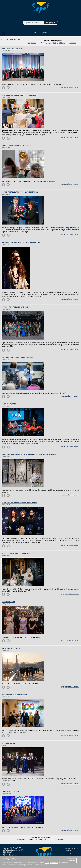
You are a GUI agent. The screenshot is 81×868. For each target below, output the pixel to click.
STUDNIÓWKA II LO (8, 743)
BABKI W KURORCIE (9, 404)
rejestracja (68, 853)
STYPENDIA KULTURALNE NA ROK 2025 (16, 307)
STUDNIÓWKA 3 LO (8, 602)
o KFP (36, 33)
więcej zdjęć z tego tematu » (70, 87)
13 (62, 43)
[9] (53, 43)
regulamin (68, 851)
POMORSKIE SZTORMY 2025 (12, 49)
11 (58, 43)
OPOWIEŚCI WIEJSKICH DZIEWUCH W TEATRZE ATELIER (22, 242)
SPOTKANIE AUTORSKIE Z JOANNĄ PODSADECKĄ (20, 95)
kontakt (45, 33)
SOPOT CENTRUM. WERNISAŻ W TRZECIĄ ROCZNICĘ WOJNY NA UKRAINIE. (29, 454)
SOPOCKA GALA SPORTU (11, 792)
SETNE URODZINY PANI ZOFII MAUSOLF (16, 553)
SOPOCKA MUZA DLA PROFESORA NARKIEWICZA (20, 192)
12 (60, 43)
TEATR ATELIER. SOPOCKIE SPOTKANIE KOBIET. (19, 503)
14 (64, 43)
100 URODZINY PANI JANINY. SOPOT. (15, 695)
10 (55, 43)
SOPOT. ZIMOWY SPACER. (11, 648)
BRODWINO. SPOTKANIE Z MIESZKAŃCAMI (17, 358)
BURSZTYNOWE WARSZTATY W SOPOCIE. (17, 146)
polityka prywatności (71, 848)
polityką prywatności (51, 863)
